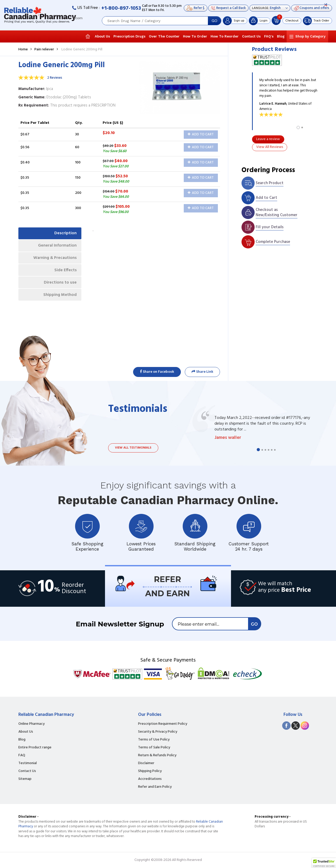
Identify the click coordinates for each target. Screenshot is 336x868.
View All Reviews (270, 147)
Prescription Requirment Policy (163, 724)
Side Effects (65, 272)
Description (65, 233)
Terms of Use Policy (154, 740)
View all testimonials (133, 448)
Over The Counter (164, 36)
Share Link (202, 372)
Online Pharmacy (31, 724)
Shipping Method (59, 297)
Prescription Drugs (129, 36)
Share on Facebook (157, 372)
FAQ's (269, 36)
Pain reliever (44, 49)
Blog (281, 36)
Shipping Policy (150, 771)
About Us (102, 36)
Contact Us (251, 36)
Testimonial (28, 763)
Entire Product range (35, 748)
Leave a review (268, 139)
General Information (57, 246)
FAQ (22, 755)
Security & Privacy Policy (158, 732)
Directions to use (60, 285)
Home (23, 49)
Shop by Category (310, 36)
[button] (324, 863)
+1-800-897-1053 (121, 8)
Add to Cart (201, 134)
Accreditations (150, 779)
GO (214, 21)
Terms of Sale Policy (154, 748)
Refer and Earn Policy (155, 787)
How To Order (195, 36)
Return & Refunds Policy (157, 755)
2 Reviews (55, 78)
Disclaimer (146, 763)
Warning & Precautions (54, 259)
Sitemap (25, 779)
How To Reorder (225, 36)
